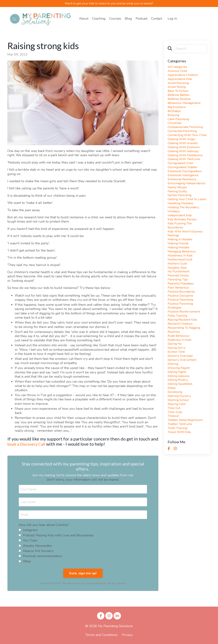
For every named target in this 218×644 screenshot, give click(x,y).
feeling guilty (178, 209)
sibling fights (178, 406)
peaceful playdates (182, 312)
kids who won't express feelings (186, 258)
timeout (174, 453)
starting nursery (180, 432)
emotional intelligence (184, 187)
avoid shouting (179, 84)
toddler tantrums (181, 462)
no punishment (179, 299)
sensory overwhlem (183, 393)
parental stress (179, 303)
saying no (175, 376)
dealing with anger (183, 149)
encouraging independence (178, 198)
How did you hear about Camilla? (44, 525)
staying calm (178, 440)
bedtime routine (180, 101)
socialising (175, 427)
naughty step (178, 295)
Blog (128, 19)
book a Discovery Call (28, 444)
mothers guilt (178, 290)
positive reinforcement (185, 342)
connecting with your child (184, 142)
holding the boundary (185, 230)
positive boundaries (182, 320)
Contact (157, 19)
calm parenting (179, 123)
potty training (178, 346)
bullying (174, 119)
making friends (179, 269)
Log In (172, 19)
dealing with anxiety (184, 153)
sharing (173, 397)
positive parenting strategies (181, 335)
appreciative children (184, 76)
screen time (177, 385)
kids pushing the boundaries (181, 249)
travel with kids (180, 470)
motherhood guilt (181, 286)
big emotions (177, 110)
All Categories (178, 67)
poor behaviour (179, 316)
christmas (175, 127)
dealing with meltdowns (186, 166)
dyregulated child (182, 174)
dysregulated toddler (184, 179)
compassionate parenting (187, 132)
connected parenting (183, 136)
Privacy (127, 635)
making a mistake (181, 264)
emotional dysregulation (186, 183)
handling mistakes (181, 226)
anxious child (178, 72)
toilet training (178, 466)
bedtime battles (180, 97)
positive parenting (181, 329)
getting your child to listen (184, 219)
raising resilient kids (183, 350)
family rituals (178, 204)
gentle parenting (180, 213)
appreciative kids (181, 80)
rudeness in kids (180, 372)
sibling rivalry (179, 415)
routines (174, 363)
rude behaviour (180, 367)
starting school (179, 436)
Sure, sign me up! (83, 574)
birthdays (175, 114)
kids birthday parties (183, 243)
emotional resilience (183, 192)
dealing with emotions (185, 157)
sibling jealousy (180, 410)
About (84, 19)
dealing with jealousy (184, 162)
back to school (179, 93)
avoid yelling (178, 89)
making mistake (179, 273)
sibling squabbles (181, 419)
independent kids (181, 239)
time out (175, 445)
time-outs (176, 449)
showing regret (180, 402)
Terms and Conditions (101, 635)
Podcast (142, 19)
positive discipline (181, 325)
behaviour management (185, 106)
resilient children (181, 354)
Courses (115, 19)
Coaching (99, 19)
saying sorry (177, 380)
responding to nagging (186, 359)
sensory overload (181, 389)
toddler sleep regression (187, 457)
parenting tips (178, 307)
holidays (174, 235)
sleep (172, 423)
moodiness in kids (181, 282)
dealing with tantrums (185, 170)
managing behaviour (183, 277)
